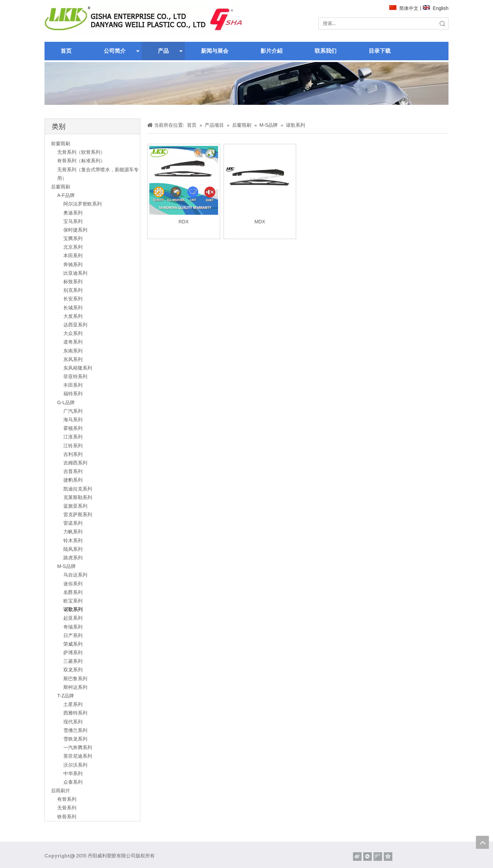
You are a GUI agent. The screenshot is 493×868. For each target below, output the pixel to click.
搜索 (442, 23)
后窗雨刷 (61, 187)
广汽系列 (73, 411)
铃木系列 (73, 541)
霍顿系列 (73, 428)
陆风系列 (73, 549)
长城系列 (73, 308)
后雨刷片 (61, 791)
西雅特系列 (75, 713)
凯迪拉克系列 (78, 489)
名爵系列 (73, 592)
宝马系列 (73, 221)
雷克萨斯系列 (78, 514)
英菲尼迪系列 (78, 756)
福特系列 (73, 394)
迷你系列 (73, 584)
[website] (144, 20)
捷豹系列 (73, 480)
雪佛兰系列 (75, 730)
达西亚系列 (75, 325)
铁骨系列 (67, 817)
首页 (66, 51)
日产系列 (73, 635)
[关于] (246, 83)
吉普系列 (73, 471)
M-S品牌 (66, 566)
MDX (260, 222)
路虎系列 (73, 558)
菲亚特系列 (75, 376)
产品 (163, 51)
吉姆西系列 (75, 463)
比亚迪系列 (75, 273)
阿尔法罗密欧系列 (83, 204)
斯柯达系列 (75, 687)
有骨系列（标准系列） (81, 161)
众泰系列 (73, 782)
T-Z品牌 (66, 696)
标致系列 (73, 282)
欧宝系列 (73, 601)
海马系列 (73, 420)
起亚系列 (73, 618)
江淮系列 (73, 437)
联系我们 (326, 51)
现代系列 (73, 722)
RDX (184, 222)
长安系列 (73, 299)
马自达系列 (75, 575)
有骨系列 (67, 799)
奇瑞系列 (73, 627)
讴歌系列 (73, 609)
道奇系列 (73, 342)
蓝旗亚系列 (75, 506)
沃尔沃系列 (75, 765)
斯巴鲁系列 (75, 679)
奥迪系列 (73, 213)
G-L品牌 (66, 402)
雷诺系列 (73, 523)
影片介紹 (271, 51)
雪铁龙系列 (75, 739)
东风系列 (73, 359)
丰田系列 (73, 385)
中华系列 (73, 773)
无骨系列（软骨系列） (81, 152)
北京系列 (73, 247)
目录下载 (380, 51)
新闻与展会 (215, 51)
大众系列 (73, 333)
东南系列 (73, 351)
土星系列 (73, 704)
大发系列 (73, 316)
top (482, 842)
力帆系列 (73, 532)
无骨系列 (67, 808)
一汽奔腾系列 (78, 747)
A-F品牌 (66, 195)
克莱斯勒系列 (78, 497)
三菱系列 (73, 661)
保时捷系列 (75, 230)
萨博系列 (73, 653)
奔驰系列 (73, 264)
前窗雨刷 (61, 144)
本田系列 (73, 256)
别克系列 (73, 290)
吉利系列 (73, 454)
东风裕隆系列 (78, 368)
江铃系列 (73, 446)
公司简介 (115, 51)
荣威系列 (73, 644)
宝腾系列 (73, 238)
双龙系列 (73, 670)
